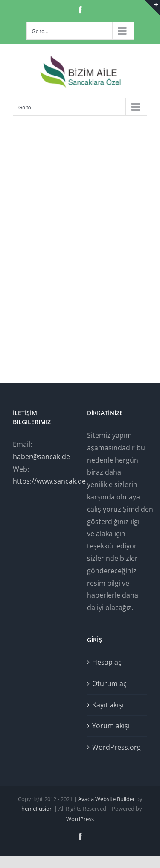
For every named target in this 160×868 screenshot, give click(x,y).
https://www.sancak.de (49, 481)
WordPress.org (116, 747)
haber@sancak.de (41, 457)
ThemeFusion (36, 809)
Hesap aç (107, 662)
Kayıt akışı (108, 705)
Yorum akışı (111, 726)
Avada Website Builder (106, 799)
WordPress (80, 819)
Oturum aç (109, 683)
